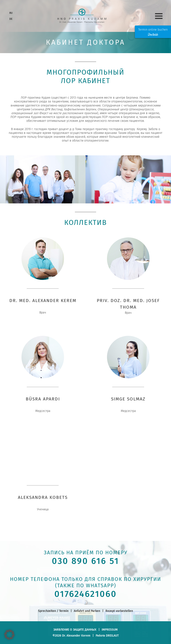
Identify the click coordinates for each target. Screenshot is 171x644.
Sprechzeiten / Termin (53, 611)
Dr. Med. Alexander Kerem (43, 301)
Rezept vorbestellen (119, 611)
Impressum (110, 630)
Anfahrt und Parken (87, 611)
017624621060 (86, 594)
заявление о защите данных (75, 630)
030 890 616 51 (85, 561)
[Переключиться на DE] (10, 19)
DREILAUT (112, 635)
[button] (9, 635)
